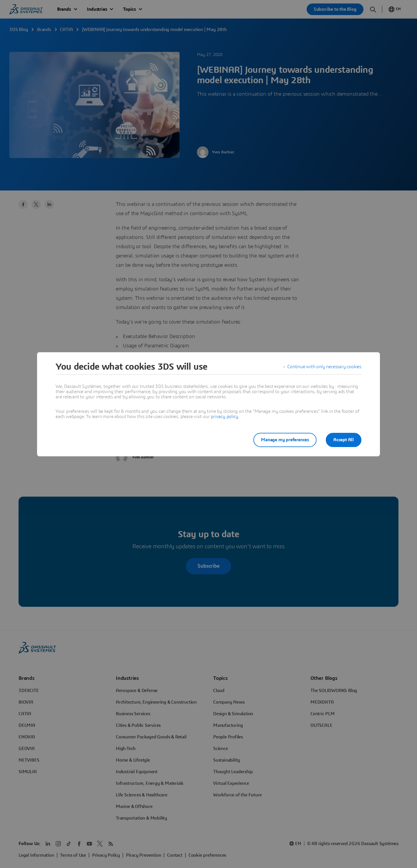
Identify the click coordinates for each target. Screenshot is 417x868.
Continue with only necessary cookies (324, 367)
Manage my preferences (285, 440)
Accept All (344, 440)
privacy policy (224, 417)
